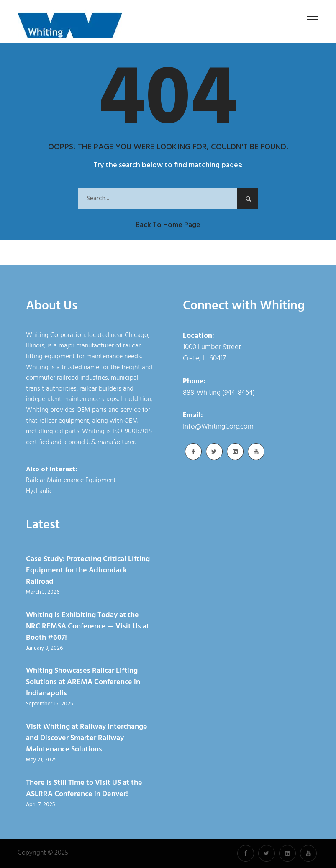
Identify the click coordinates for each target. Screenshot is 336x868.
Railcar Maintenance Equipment (71, 480)
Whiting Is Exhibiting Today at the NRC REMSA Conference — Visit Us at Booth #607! (88, 627)
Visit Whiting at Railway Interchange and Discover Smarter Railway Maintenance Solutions (87, 738)
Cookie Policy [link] (215, 857)
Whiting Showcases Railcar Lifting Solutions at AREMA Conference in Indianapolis (83, 682)
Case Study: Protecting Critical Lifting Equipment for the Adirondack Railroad (88, 571)
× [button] (283, 855)
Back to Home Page (168, 225)
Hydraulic (39, 491)
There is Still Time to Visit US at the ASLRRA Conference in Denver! (84, 789)
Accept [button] (262, 857)
